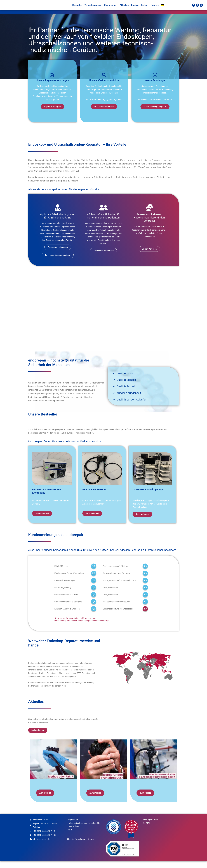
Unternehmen (111, 8)
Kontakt (135, 8)
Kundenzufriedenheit (129, 400)
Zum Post (44, 800)
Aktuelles (124, 8)
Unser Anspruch (126, 380)
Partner (145, 8)
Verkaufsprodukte (93, 8)
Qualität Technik (126, 393)
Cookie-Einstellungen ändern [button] (81, 846)
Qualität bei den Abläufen (131, 406)
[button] (143, 380)
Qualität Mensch (126, 386)
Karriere (155, 8)
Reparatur (77, 8)
